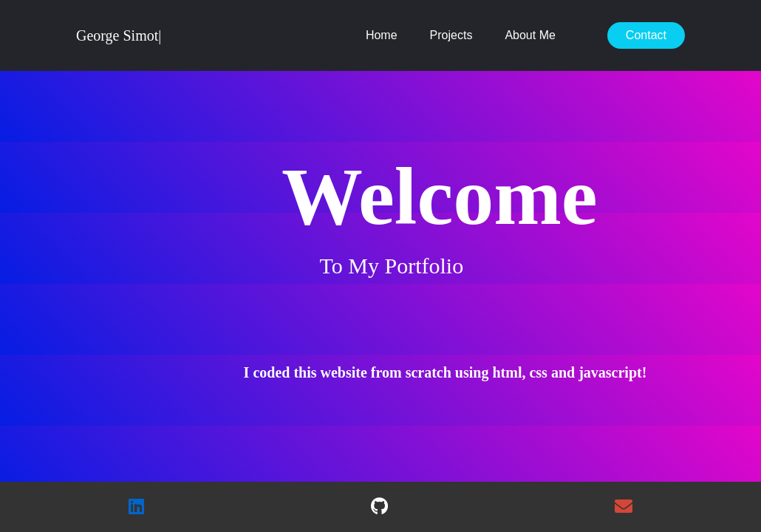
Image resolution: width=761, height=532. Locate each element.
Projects (451, 35)
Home (382, 35)
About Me (530, 35)
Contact (646, 35)
